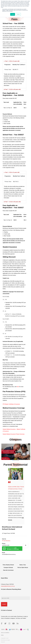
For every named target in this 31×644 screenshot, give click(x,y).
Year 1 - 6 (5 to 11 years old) (12, 61)
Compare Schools (8, 567)
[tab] (14, 61)
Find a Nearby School (8, 565)
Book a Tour (23, 565)
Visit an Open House (23, 567)
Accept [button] (13, 14)
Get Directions (6, 541)
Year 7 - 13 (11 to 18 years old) (13, 89)
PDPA (2, 635)
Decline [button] (18, 14)
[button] (29, 444)
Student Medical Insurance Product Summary (14, 434)
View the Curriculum (8, 570)
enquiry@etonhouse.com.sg (8, 586)
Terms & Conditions (5, 633)
